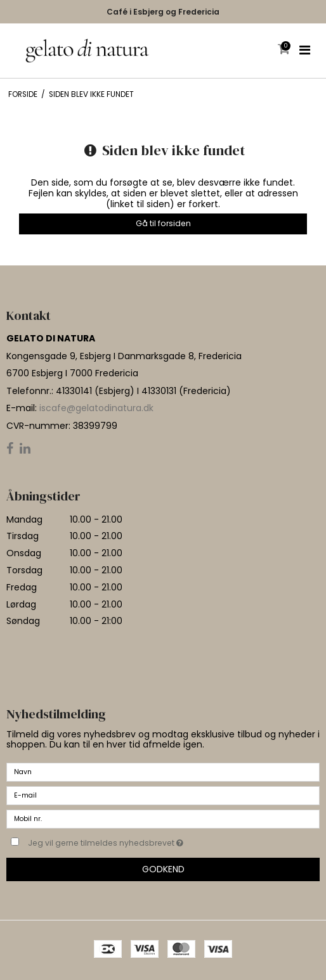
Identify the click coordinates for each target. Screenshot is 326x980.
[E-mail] (163, 795)
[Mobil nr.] (163, 818)
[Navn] (163, 772)
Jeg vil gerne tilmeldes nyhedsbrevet (137, 841)
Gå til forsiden (163, 223)
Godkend (163, 869)
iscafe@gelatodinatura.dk (96, 408)
